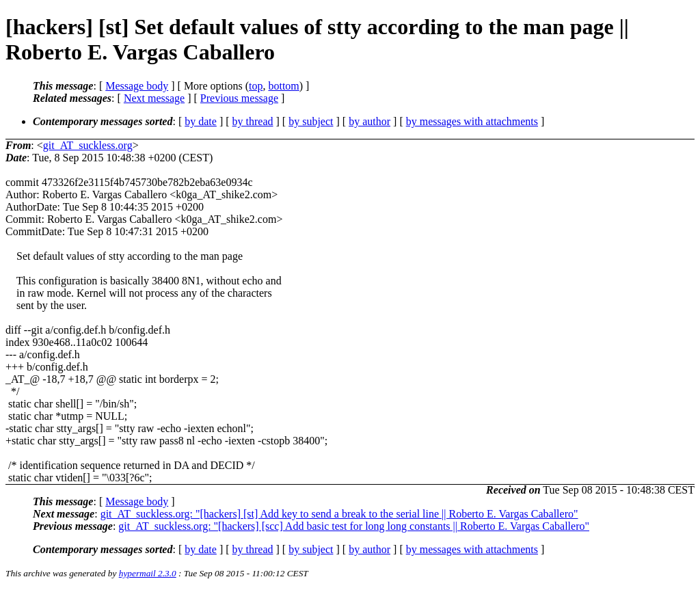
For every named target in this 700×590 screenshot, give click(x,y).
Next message (154, 98)
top (256, 86)
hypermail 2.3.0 (148, 573)
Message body (137, 86)
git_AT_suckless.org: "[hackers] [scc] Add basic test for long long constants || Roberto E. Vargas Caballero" (354, 526)
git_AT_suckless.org (88, 145)
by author (369, 121)
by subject (311, 121)
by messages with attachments (472, 121)
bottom (283, 86)
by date (201, 121)
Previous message (239, 98)
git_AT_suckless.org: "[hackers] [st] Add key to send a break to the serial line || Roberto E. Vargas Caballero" (339, 514)
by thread (253, 121)
